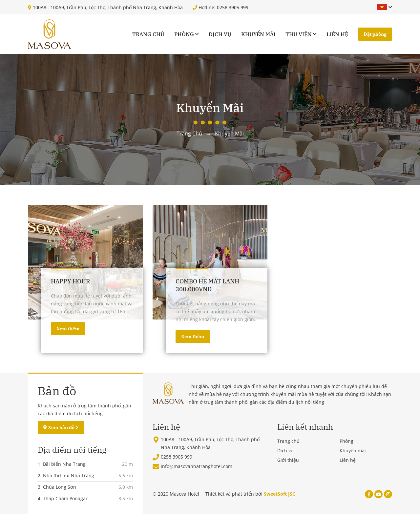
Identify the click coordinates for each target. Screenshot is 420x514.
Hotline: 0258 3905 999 (220, 7)
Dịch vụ (220, 34)
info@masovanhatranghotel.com (197, 466)
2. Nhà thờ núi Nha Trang (66, 475)
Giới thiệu (288, 460)
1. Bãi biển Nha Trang (62, 464)
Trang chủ (148, 34)
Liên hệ (337, 34)
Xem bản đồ (61, 427)
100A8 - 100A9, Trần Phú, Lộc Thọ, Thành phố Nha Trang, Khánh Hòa (105, 7)
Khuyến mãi (258, 34)
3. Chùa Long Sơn (57, 487)
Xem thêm (68, 329)
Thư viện (299, 34)
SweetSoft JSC (280, 494)
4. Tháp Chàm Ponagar (63, 498)
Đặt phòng (375, 34)
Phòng (184, 34)
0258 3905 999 (177, 457)
